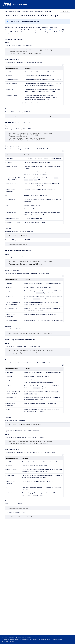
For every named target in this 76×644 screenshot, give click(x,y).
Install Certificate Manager (28, 11)
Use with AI (65, 11)
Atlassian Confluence (57, 640)
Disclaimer (18, 638)
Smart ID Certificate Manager (53, 30)
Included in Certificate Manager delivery (43, 11)
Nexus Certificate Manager (20, 4)
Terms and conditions (26, 638)
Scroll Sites (49, 640)
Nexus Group (5, 638)
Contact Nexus (12, 638)
